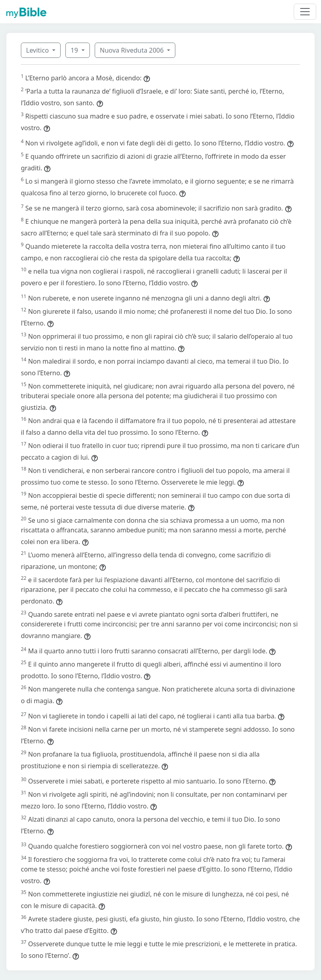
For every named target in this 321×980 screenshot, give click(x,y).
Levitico (38, 50)
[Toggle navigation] (305, 12)
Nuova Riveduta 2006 (133, 50)
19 (75, 50)
